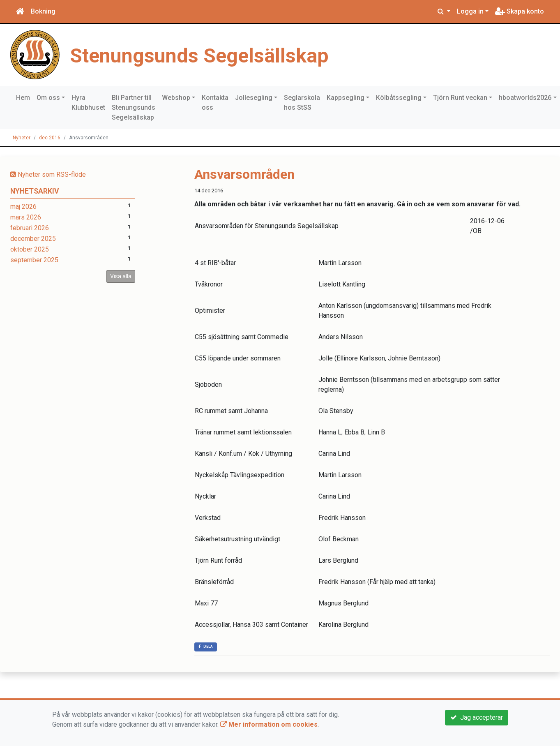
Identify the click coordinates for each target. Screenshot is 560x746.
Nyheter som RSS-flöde (48, 174)
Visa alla (121, 276)
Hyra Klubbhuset (88, 103)
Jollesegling (254, 98)
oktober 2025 (30, 249)
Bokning (43, 11)
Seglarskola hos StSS (302, 103)
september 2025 (34, 260)
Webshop (176, 98)
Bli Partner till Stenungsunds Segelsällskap (134, 107)
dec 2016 (50, 138)
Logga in (470, 11)
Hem (23, 98)
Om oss (48, 98)
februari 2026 (30, 228)
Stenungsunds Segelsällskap (216, 55)
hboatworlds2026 (525, 98)
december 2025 (33, 239)
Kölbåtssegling (399, 98)
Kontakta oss (215, 103)
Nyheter (22, 138)
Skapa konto (520, 11)
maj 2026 (23, 207)
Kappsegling (346, 98)
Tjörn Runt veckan (460, 98)
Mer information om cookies (269, 724)
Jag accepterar (477, 717)
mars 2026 (26, 217)
